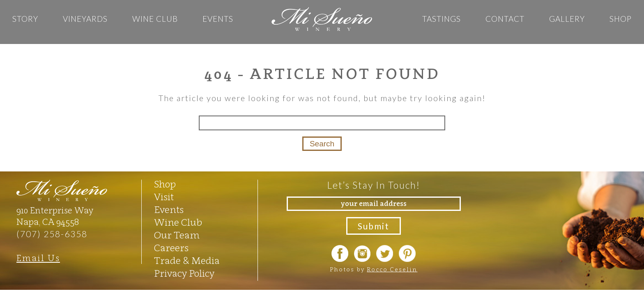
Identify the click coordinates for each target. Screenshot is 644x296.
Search (322, 144)
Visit (164, 197)
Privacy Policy (184, 273)
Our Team (177, 235)
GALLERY (567, 19)
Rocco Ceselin (392, 269)
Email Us (38, 258)
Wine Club (155, 19)
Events (218, 19)
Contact (505, 19)
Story (25, 19)
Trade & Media (187, 261)
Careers (171, 248)
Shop (621, 19)
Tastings (442, 19)
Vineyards (85, 19)
